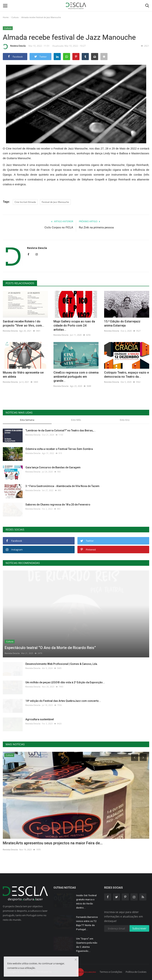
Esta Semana (27, 420)
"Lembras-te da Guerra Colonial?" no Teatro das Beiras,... (60, 430)
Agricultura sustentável (40, 719)
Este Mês (76, 420)
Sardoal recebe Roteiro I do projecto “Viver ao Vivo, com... (23, 323)
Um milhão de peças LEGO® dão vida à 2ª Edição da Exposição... (65, 682)
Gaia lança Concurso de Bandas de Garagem (53, 467)
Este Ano (125, 420)
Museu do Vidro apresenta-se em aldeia (23, 375)
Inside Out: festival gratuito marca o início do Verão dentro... (86, 902)
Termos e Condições (111, 972)
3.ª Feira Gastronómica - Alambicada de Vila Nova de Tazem (62, 486)
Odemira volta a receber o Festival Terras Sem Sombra (59, 449)
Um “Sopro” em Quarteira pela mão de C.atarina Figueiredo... (87, 945)
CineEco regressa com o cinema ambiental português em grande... (76, 377)
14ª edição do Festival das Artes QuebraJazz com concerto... (63, 701)
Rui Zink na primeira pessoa (96, 227)
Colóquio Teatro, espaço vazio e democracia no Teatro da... (126, 375)
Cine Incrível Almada (25, 202)
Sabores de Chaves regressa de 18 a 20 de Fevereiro (58, 505)
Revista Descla (14, 46)
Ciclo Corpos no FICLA (59, 227)
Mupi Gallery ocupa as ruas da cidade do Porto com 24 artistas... (74, 326)
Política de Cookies (136, 972)
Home (6, 17)
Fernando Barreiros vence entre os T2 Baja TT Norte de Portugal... (87, 923)
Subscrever (139, 928)
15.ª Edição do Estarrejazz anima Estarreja (122, 323)
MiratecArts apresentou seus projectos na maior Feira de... (53, 843)
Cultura (15, 17)
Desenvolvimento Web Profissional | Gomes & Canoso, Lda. (62, 664)
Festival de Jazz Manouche (55, 202)
